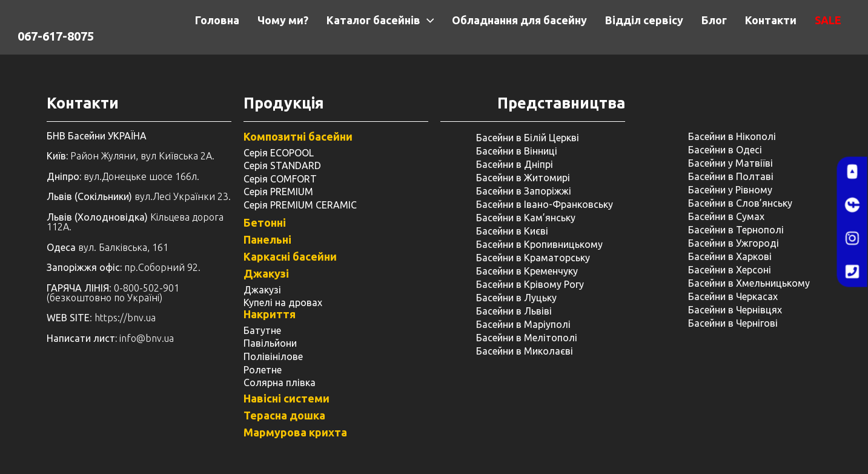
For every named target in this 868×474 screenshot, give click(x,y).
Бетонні (265, 222)
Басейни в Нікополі (732, 136)
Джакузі (266, 273)
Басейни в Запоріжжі (524, 191)
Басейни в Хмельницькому (749, 283)
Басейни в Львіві (514, 311)
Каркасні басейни (290, 256)
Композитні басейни (298, 136)
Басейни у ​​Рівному (730, 190)
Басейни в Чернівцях (735, 310)
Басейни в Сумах (726, 216)
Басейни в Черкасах (733, 296)
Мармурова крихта (295, 432)
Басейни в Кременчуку (527, 271)
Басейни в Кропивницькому (539, 244)
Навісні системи (287, 398)
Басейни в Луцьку (516, 298)
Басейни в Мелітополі (527, 338)
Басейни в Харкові (730, 256)
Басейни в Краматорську (533, 258)
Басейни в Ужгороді (734, 243)
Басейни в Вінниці (517, 151)
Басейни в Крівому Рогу (530, 284)
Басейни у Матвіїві (731, 163)
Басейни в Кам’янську (526, 218)
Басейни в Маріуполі (523, 324)
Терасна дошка (284, 415)
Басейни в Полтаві (731, 176)
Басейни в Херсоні (730, 270)
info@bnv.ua (147, 338)
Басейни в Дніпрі (515, 164)
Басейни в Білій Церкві (528, 138)
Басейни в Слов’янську (740, 203)
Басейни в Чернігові (733, 323)
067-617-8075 (56, 36)
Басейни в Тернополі (736, 230)
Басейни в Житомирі (523, 178)
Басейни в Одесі (725, 150)
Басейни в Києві (512, 231)
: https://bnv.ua (101, 318)
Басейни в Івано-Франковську (545, 204)
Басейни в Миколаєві (525, 351)
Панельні (267, 239)
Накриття (270, 314)
